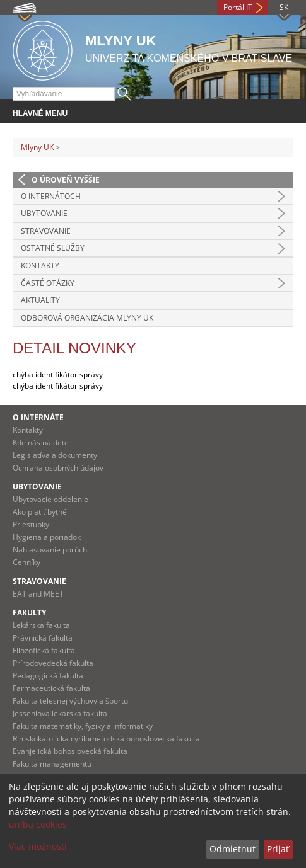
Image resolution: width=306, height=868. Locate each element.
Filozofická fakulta (44, 650)
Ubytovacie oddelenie (50, 499)
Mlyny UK (37, 147)
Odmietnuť (232, 849)
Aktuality (40, 300)
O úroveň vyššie (66, 180)
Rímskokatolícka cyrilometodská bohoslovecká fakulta (106, 739)
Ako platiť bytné (40, 512)
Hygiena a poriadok (47, 537)
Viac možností (38, 846)
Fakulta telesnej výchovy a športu (70, 701)
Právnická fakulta (43, 638)
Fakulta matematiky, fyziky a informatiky (83, 726)
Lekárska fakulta (41, 625)
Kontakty (40, 266)
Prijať (278, 849)
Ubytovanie (37, 487)
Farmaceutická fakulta (51, 688)
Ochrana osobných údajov (58, 468)
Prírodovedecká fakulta (53, 663)
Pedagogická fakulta (48, 676)
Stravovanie (39, 581)
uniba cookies (38, 824)
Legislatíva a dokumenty (55, 455)
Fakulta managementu (52, 764)
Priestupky (31, 524)
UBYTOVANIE (44, 213)
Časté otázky (48, 283)
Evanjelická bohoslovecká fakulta (70, 751)
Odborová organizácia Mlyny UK (87, 318)
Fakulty (29, 613)
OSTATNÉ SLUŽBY (53, 248)
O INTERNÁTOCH (51, 196)
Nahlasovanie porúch (50, 550)
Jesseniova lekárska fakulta (60, 713)
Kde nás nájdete (41, 443)
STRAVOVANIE (46, 231)
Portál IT (238, 7)
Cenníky (26, 562)
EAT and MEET (38, 594)
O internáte (38, 417)
